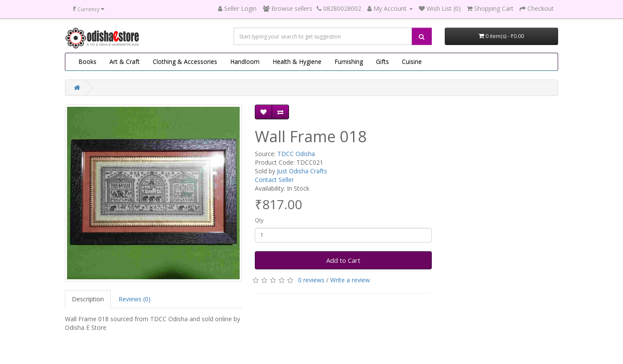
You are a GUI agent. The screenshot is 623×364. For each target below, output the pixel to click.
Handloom (245, 62)
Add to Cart (343, 260)
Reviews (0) (135, 299)
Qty (259, 220)
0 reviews (311, 280)
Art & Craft (125, 62)
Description (88, 299)
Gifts (382, 62)
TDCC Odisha (296, 154)
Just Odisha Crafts (302, 171)
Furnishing (349, 62)
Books (87, 62)
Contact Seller (274, 180)
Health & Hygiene (297, 62)
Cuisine (412, 62)
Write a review (350, 280)
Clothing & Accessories (185, 62)
